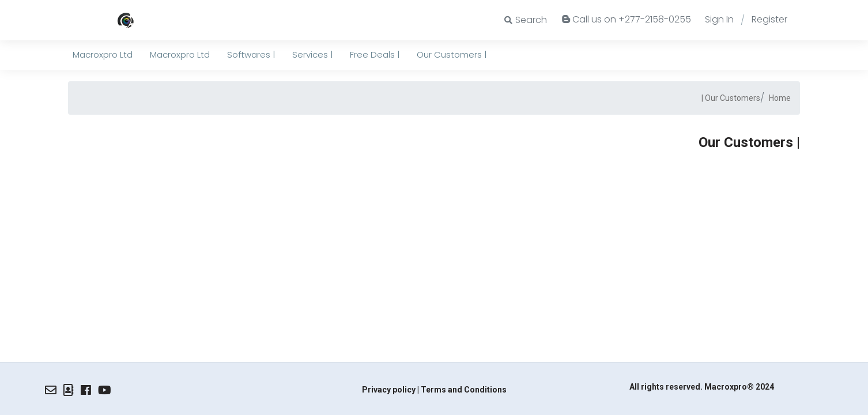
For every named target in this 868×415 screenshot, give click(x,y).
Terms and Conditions (464, 390)
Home (780, 98)
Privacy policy (389, 390)
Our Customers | (731, 98)
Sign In (719, 19)
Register (769, 19)
